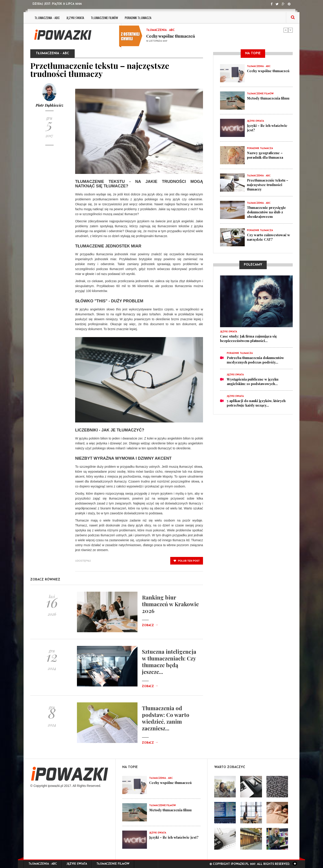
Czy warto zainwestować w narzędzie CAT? (268, 237)
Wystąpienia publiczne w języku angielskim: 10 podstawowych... (253, 381)
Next (290, 30)
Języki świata (75, 18)
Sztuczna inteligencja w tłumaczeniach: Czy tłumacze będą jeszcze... (169, 662)
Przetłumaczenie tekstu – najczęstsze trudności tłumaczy (268, 185)
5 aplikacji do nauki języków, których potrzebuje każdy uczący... (256, 403)
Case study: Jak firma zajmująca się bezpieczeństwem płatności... (249, 338)
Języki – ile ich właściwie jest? (174, 837)
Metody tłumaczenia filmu (268, 98)
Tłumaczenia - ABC (47, 18)
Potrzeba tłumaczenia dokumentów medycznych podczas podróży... (255, 360)
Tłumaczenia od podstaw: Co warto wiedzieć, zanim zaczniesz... (166, 718)
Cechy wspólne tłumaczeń (171, 36)
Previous (286, 30)
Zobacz (150, 626)
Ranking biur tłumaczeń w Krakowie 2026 (170, 604)
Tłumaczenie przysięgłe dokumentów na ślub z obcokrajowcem (266, 212)
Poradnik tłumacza (138, 18)
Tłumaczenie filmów (105, 18)
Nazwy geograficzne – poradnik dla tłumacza (265, 155)
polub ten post (187, 561)
